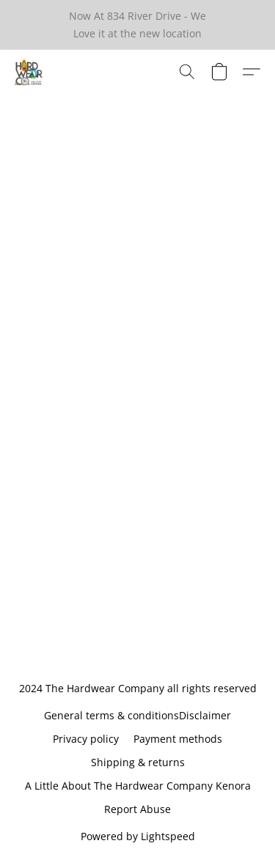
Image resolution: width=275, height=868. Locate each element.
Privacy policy (86, 739)
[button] (29, 72)
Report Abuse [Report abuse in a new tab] (137, 809)
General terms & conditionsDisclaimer (137, 715)
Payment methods (178, 739)
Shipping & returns (138, 762)
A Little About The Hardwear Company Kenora (138, 786)
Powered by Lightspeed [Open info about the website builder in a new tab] (138, 836)
